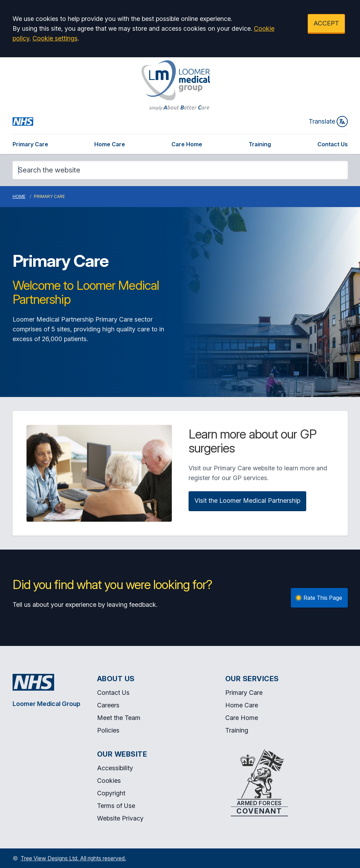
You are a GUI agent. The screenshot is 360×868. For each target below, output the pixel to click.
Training (260, 144)
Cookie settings (55, 38)
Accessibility (115, 768)
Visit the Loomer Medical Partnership (247, 501)
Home (19, 196)
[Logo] (176, 85)
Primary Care (30, 144)
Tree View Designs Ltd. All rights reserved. (73, 858)
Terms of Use (116, 806)
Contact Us (333, 144)
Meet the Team (119, 718)
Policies (108, 730)
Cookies (109, 781)
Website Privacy (120, 818)
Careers (108, 705)
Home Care (110, 144)
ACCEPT (326, 23)
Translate (328, 122)
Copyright (111, 793)
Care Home (187, 144)
